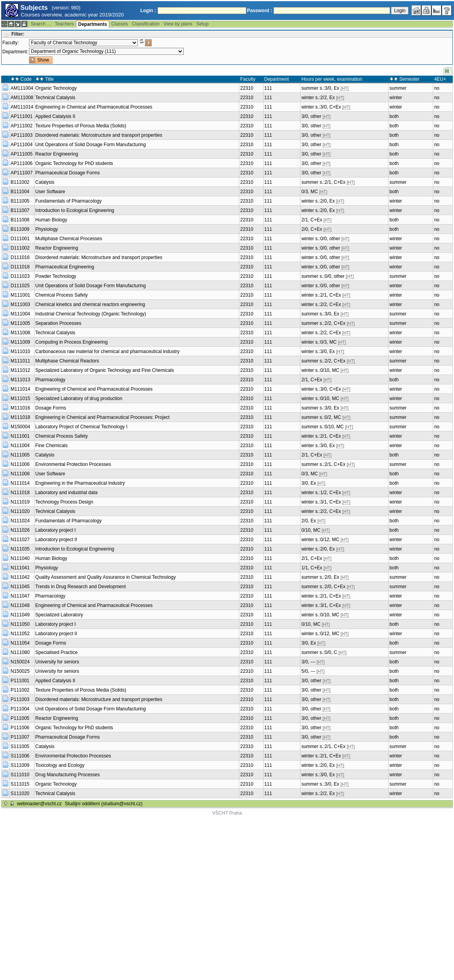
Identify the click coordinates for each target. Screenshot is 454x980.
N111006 (20, 464)
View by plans (178, 24)
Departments (93, 24)
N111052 (20, 634)
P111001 (20, 681)
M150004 (20, 427)
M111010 (20, 351)
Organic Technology (56, 88)
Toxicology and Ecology (60, 765)
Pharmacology (50, 380)
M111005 (20, 323)
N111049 (20, 615)
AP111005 (22, 154)
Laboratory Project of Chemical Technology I (81, 427)
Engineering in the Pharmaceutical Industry (80, 483)
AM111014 (22, 107)
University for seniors (57, 662)
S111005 (20, 746)
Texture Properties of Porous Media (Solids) (81, 126)
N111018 (20, 493)
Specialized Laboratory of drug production (79, 399)
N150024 (20, 662)
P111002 (20, 690)
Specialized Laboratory (59, 615)
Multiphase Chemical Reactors (67, 361)
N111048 (20, 605)
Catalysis (45, 182)
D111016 (20, 257)
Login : (148, 11)
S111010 (20, 775)
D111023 (20, 276)
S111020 (20, 793)
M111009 (20, 342)
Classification (146, 24)
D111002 (20, 248)
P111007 (20, 737)
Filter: (18, 34)
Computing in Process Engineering (71, 342)
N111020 (20, 511)
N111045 (20, 587)
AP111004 (22, 145)
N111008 (20, 474)
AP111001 (22, 116)
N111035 (20, 549)
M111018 (20, 417)
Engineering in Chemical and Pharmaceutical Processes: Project (102, 417)
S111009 (20, 765)
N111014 (20, 483)
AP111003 (22, 135)
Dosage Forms (51, 408)
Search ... (41, 24)
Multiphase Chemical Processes (69, 239)
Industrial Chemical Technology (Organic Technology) (91, 314)
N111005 (20, 455)
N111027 (20, 540)
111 (268, 88)
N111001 (20, 436)
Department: (15, 52)
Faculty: (11, 43)
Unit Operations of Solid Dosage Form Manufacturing (90, 145)
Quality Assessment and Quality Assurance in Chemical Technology (106, 577)
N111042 (20, 577)
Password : (260, 11)
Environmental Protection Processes (73, 464)
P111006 (20, 728)
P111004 (20, 709)
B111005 (20, 201)
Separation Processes (58, 323)
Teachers (64, 24)
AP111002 (22, 126)
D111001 (20, 239)
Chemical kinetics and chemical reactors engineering (90, 304)
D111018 (20, 267)
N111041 (20, 568)
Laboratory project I (55, 530)
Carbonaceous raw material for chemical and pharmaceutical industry (107, 351)
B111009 (20, 229)
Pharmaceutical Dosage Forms (68, 173)
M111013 (20, 380)
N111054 (20, 643)
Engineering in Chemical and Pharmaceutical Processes (94, 107)
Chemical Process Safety (61, 295)
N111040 (20, 558)
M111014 (20, 389)
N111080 (20, 652)
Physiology (47, 229)
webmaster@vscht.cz (39, 804)
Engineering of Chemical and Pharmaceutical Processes (94, 389)
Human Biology (51, 220)
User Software (50, 192)
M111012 (20, 370)
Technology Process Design (64, 502)
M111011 (20, 361)
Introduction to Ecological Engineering (75, 210)
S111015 (20, 784)
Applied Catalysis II (55, 116)
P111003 (20, 699)
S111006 (20, 756)
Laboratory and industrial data (66, 493)
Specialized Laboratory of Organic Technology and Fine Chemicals (105, 370)
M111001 (20, 295)
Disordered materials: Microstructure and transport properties (99, 135)
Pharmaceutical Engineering (65, 267)
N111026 (20, 530)
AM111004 (22, 88)
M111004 (20, 314)
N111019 (20, 502)
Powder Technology (56, 276)
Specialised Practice (56, 652)
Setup (202, 24)
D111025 (20, 286)
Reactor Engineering (57, 154)
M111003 (20, 304)
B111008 (20, 220)
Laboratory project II (56, 540)
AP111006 (22, 163)
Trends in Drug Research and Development (80, 587)
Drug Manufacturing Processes (68, 775)
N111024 (20, 521)
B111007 (20, 210)
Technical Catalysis (55, 98)
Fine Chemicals (52, 446)
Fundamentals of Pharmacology (68, 201)
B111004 (20, 192)
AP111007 (22, 173)
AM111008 (22, 98)
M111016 (20, 408)
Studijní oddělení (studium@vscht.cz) (104, 804)
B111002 (20, 182)
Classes (120, 24)
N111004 (20, 446)
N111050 (20, 624)
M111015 (20, 399)
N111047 (20, 596)
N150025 (20, 671)
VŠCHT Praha (227, 813)
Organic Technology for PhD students (74, 163)
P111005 (20, 718)
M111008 (20, 333)
